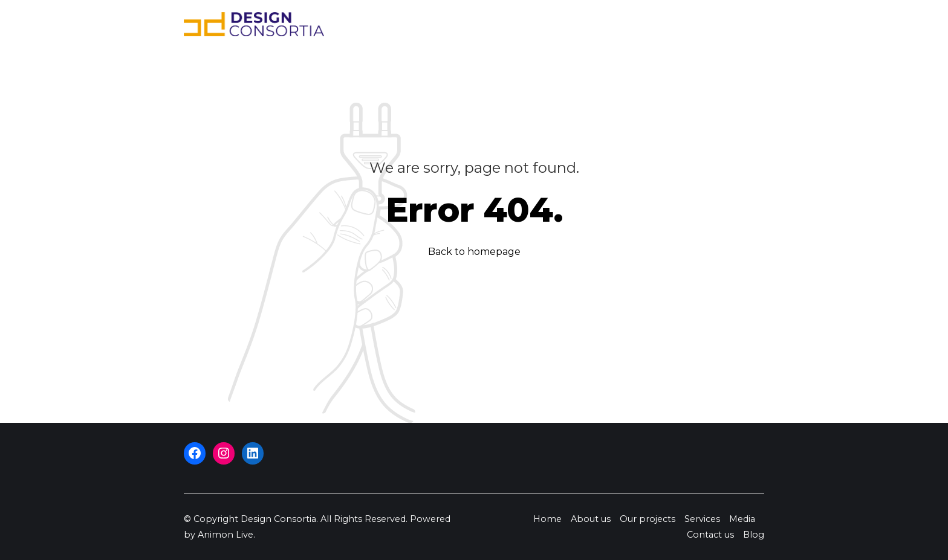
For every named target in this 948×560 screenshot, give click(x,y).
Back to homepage (474, 252)
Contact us (692, 24)
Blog (743, 24)
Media (637, 24)
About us (456, 24)
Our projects (523, 24)
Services (588, 24)
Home (406, 24)
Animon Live (226, 535)
